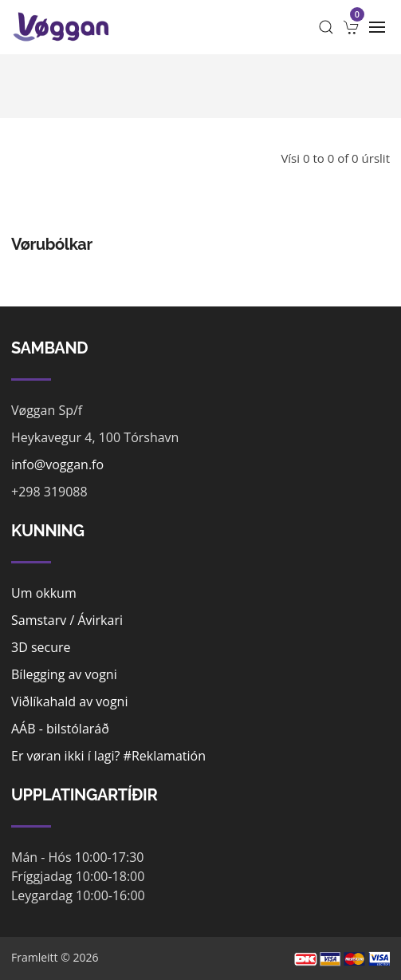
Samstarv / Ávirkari (67, 620)
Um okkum (44, 593)
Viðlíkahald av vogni (69, 701)
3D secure (41, 647)
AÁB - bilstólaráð (60, 729)
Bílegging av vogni (64, 674)
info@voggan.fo (57, 464)
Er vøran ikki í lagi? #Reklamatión (108, 756)
